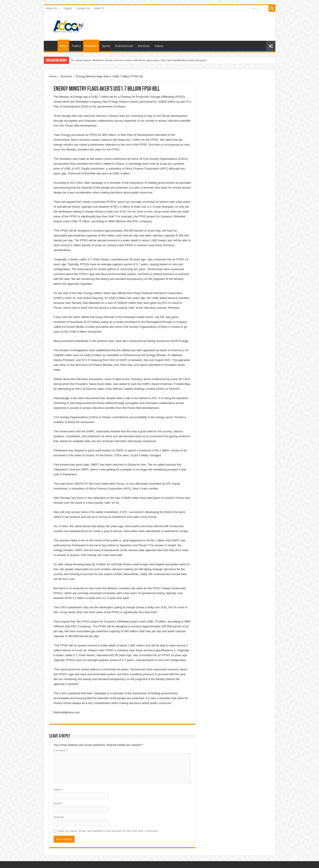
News (63, 46)
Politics (76, 46)
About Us (52, 8)
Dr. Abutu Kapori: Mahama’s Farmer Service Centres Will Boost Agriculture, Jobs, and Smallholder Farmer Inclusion (139, 60)
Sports (106, 46)
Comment (61, 750)
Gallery (68, 8)
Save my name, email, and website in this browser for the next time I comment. (108, 831)
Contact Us (83, 8)
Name (58, 790)
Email (58, 803)
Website (59, 817)
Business (91, 46)
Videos (159, 46)
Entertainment (124, 46)
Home (52, 45)
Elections (144, 46)
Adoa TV (99, 8)
